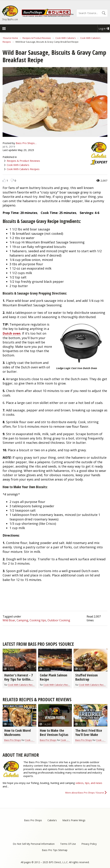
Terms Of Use (68, 844)
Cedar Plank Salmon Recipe (54, 677)
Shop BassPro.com (10, 19)
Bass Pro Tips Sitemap (55, 850)
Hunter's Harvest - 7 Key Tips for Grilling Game (19, 679)
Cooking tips (38, 620)
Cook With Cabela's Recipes (23, 169)
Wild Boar (9, 620)
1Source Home (10, 38)
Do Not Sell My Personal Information (34, 844)
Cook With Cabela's (66, 38)
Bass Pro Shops (13, 740)
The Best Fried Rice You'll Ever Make (89, 733)
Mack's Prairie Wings (74, 820)
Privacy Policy (89, 844)
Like (4, 180)
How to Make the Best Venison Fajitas (54, 733)
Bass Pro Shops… (26, 143)
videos (80, 783)
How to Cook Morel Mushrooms (18, 733)
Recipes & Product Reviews (37, 38)
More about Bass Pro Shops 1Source (85, 793)
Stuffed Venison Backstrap (87, 677)
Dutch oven (12, 333)
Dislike (12, 180)
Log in (102, 29)
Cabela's (52, 820)
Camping (22, 620)
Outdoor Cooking (59, 620)
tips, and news (94, 783)
